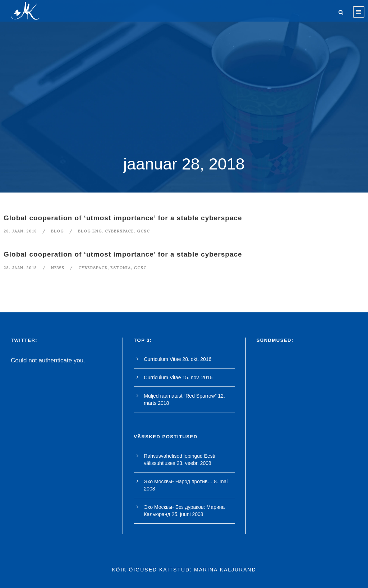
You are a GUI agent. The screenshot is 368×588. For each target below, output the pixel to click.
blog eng (90, 231)
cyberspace (119, 231)
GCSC (143, 231)
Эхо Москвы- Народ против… (178, 481)
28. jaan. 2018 (20, 231)
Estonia (121, 268)
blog (57, 231)
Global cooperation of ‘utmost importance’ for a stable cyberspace (123, 218)
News (58, 268)
